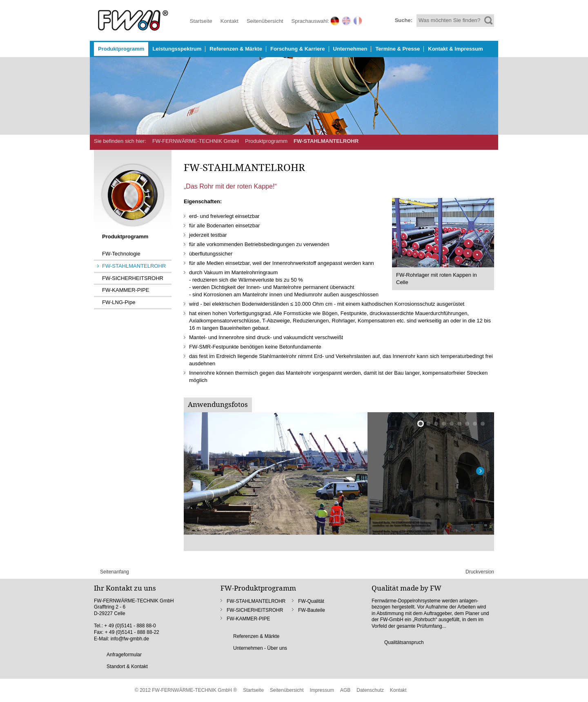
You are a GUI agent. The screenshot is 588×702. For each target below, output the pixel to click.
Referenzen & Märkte (236, 49)
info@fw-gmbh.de (130, 639)
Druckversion (480, 572)
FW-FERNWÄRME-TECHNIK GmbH (196, 141)
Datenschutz (370, 690)
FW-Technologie (121, 254)
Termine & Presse (398, 49)
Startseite (201, 21)
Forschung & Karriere (298, 49)
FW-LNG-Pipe (119, 302)
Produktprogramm (121, 49)
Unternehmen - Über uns (260, 648)
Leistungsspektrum (177, 49)
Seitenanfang (115, 572)
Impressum (322, 690)
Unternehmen (350, 49)
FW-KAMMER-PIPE (126, 290)
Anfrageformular (124, 655)
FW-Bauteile (312, 610)
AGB (345, 690)
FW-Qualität (311, 601)
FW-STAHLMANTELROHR (326, 141)
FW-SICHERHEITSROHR (133, 278)
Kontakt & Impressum (455, 49)
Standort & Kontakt (127, 666)
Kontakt (229, 21)
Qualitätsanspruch (404, 642)
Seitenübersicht (265, 21)
